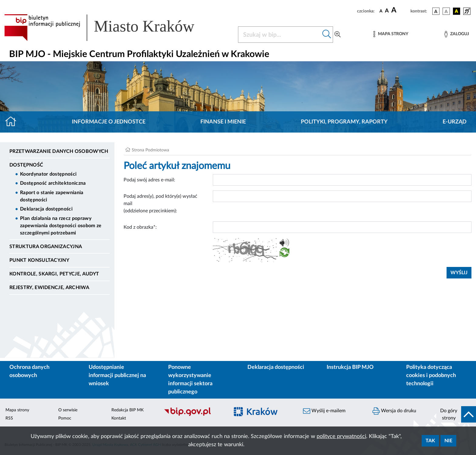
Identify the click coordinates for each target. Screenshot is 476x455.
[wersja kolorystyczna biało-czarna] (446, 11)
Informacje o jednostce (109, 122)
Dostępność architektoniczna (53, 183)
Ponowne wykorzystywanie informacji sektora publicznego (190, 380)
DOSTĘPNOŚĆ (26, 165)
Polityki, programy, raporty (344, 122)
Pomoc (65, 418)
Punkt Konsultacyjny (39, 260)
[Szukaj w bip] (327, 35)
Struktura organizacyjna (46, 247)
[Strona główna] (13, 122)
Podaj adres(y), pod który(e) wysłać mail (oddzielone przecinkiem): (160, 204)
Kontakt (119, 418)
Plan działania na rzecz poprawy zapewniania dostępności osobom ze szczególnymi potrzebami (61, 226)
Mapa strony (17, 410)
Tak (430, 441)
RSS (9, 418)
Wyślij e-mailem (324, 411)
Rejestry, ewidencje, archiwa (49, 288)
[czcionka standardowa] (381, 11)
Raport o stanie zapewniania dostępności (52, 196)
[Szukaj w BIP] (279, 35)
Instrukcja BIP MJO (350, 367)
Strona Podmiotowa (150, 150)
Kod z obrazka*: (140, 227)
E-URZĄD (455, 122)
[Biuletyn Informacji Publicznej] (194, 415)
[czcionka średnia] (387, 11)
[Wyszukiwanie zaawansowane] (338, 35)
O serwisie (68, 410)
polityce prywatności (341, 436)
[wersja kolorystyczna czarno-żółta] (457, 11)
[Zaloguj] (457, 34)
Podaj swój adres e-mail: (149, 180)
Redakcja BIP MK (127, 410)
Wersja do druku (394, 411)
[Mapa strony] (391, 34)
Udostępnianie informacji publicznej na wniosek (117, 376)
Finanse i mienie (223, 122)
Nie (448, 441)
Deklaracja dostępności (46, 209)
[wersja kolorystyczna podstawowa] (436, 11)
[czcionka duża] (400, 10)
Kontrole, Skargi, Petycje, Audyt (54, 274)
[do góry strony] (456, 414)
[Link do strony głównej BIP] (108, 28)
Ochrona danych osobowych (29, 371)
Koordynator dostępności (48, 174)
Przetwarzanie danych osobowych (59, 151)
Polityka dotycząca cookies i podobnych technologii (431, 376)
